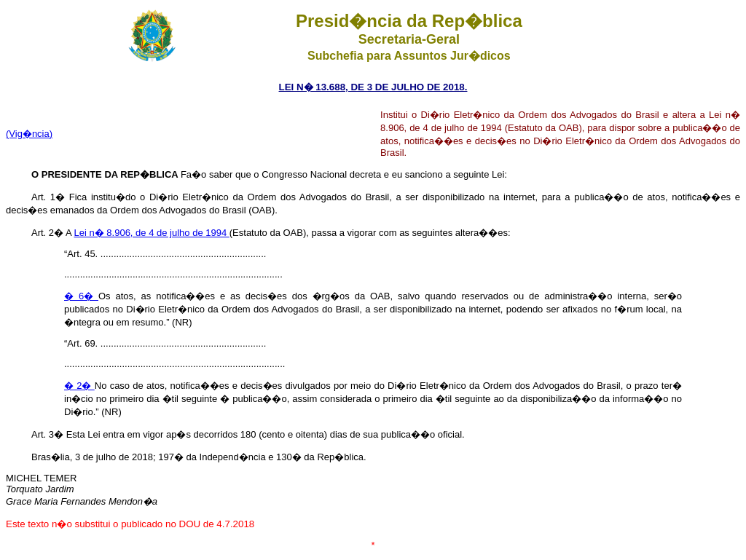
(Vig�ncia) (29, 134)
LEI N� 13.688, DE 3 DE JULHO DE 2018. (373, 87)
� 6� (81, 296)
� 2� (79, 386)
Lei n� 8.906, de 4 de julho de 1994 (152, 233)
